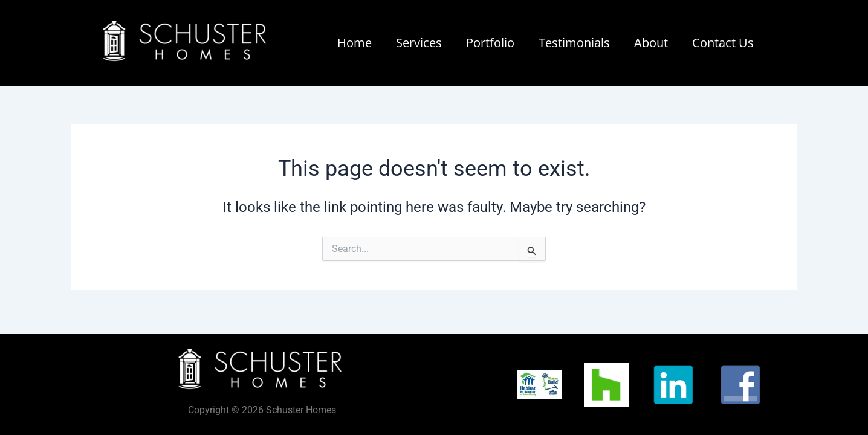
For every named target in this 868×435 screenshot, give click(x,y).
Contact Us (723, 43)
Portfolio (490, 43)
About (651, 43)
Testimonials (574, 43)
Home (355, 43)
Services (419, 43)
